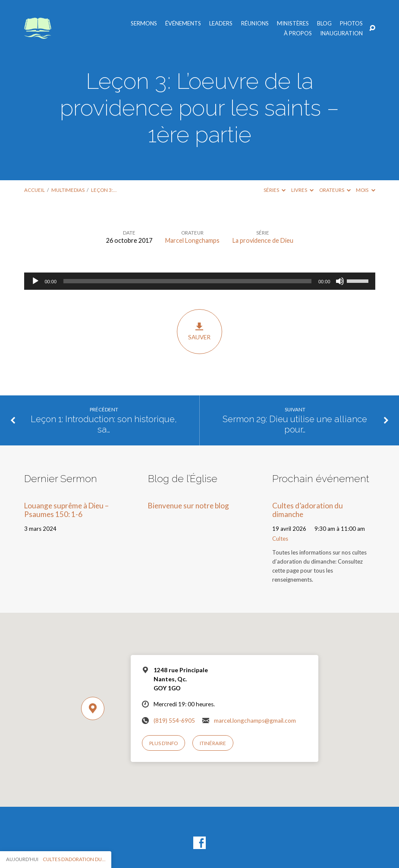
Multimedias (68, 190)
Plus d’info (163, 743)
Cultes (280, 539)
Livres (302, 190)
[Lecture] (35, 281)
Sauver (199, 332)
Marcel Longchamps (192, 240)
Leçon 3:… (104, 190)
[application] (200, 281)
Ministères (293, 24)
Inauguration (341, 33)
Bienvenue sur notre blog (189, 506)
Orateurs (335, 190)
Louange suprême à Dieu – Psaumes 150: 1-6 (66, 510)
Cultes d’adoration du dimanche (308, 510)
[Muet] (340, 281)
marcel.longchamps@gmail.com (255, 721)
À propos (298, 33)
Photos (351, 24)
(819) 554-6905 (174, 721)
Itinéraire (213, 743)
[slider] (187, 281)
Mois (365, 190)
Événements (183, 24)
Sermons (144, 24)
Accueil (35, 190)
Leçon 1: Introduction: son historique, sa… (104, 425)
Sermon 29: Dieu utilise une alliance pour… (295, 425)
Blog (324, 24)
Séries (275, 190)
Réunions (255, 24)
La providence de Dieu (263, 240)
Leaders (221, 24)
